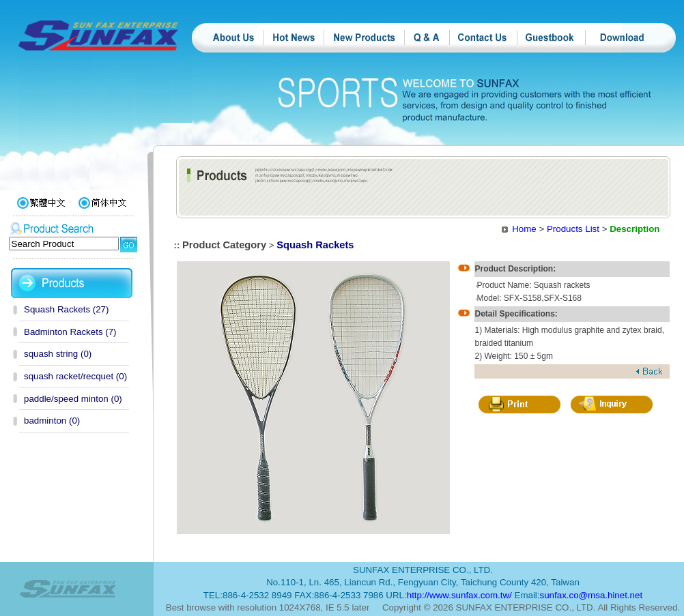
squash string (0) (58, 354)
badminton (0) (52, 421)
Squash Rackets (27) (66, 309)
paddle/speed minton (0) (73, 399)
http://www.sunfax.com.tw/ (459, 595)
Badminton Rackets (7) (70, 332)
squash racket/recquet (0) (75, 376)
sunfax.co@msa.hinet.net (592, 595)
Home (524, 229)
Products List (573, 229)
